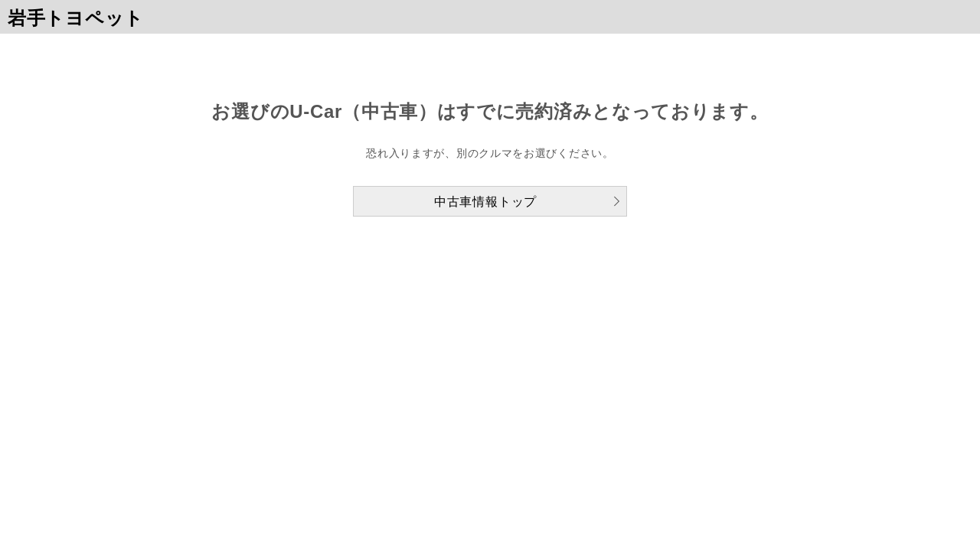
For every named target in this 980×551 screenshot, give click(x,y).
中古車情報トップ (485, 202)
